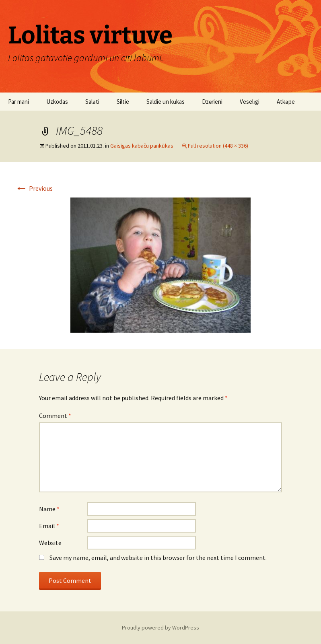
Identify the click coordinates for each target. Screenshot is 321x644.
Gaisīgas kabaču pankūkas (142, 146)
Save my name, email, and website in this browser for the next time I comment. (158, 558)
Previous (34, 188)
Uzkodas (57, 102)
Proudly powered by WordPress (160, 628)
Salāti (92, 102)
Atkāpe (286, 102)
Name (49, 509)
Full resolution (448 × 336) (218, 146)
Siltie (123, 102)
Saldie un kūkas (166, 102)
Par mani (19, 102)
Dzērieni (212, 102)
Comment (55, 416)
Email (49, 526)
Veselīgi (250, 102)
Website (50, 543)
